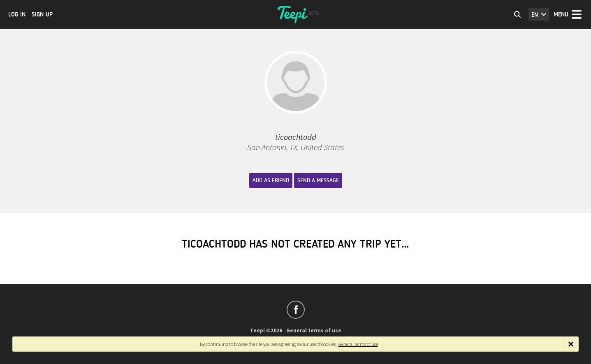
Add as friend (271, 180)
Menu (561, 14)
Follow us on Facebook (296, 310)
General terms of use (314, 330)
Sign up (42, 14)
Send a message (318, 180)
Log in (17, 14)
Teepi (296, 14)
